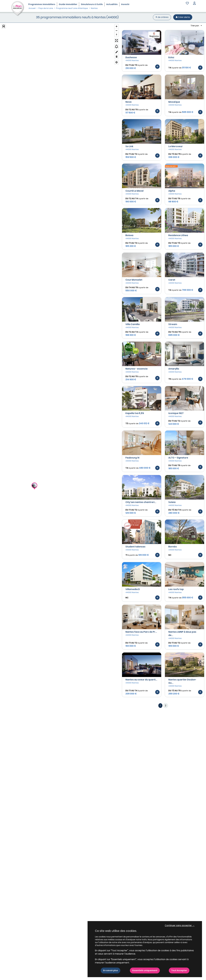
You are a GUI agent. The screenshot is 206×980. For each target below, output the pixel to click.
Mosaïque (174, 102)
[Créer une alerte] (183, 17)
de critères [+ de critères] (162, 17)
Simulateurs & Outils (92, 4)
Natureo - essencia (136, 369)
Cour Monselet (134, 280)
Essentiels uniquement (145, 970)
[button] (194, 4)
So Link (129, 146)
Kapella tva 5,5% (135, 413)
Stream (173, 324)
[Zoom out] (117, 31)
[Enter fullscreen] (117, 41)
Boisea (129, 235)
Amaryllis (174, 369)
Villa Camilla (133, 324)
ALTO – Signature (178, 458)
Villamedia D (133, 589)
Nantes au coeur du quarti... (141, 680)
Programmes (42, 4)
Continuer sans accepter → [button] (180, 925)
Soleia (172, 502)
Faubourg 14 (132, 458)
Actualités (112, 4)
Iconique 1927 (176, 413)
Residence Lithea (178, 235)
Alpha (172, 191)
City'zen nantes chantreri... (141, 502)
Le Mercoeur (176, 146)
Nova (128, 102)
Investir (125, 4)
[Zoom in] (117, 26)
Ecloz (171, 57)
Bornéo (173, 547)
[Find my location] (117, 62)
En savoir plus (111, 970)
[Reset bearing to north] (117, 35)
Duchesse (131, 57)
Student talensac (135, 547)
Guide (68, 4)
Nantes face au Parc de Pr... (141, 632)
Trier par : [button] (195, 26)
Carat (172, 280)
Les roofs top (176, 589)
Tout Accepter (179, 970)
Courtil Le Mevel (134, 191)
